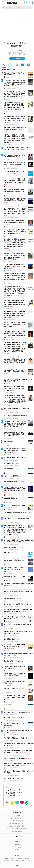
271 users (21, 427)
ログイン (28, 3)
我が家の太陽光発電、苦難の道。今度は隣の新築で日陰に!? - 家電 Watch (15, 200)
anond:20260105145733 (12, 478)
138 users (21, 381)
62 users (23, 97)
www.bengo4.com (10, 124)
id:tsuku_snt (9, 502)
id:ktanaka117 (9, 727)
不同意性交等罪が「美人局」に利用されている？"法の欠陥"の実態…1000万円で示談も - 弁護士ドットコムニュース (15, 119)
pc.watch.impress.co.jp (12, 168)
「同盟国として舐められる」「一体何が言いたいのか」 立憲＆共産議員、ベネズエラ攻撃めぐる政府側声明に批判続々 (15, 335)
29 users (14, 655)
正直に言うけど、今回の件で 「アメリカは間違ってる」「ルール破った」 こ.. (15, 569)
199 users (24, 542)
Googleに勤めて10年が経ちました (14, 560)
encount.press (9, 329)
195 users (11, 337)
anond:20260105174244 (12, 418)
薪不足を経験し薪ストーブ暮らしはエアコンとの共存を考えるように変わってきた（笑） (15, 698)
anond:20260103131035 (12, 735)
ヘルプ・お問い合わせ (17, 821)
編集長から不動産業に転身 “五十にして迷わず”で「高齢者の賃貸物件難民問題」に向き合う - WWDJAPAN (15, 361)
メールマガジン (17, 847)
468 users (16, 553)
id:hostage (8, 581)
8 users (18, 463)
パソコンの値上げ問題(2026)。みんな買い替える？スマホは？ (19, 731)
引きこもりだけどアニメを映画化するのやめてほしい (19, 592)
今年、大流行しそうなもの (12, 778)
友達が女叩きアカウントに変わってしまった (17, 518)
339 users (8, 593)
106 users (16, 317)
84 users (6, 166)
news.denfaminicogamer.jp (13, 537)
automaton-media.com (12, 429)
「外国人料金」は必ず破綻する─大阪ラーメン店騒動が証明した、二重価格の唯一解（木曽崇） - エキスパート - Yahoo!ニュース (15, 83)
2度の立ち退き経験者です (11, 547)
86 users (6, 374)
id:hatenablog (9, 77)
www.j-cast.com (10, 340)
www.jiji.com (9, 196)
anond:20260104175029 (12, 601)
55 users (18, 234)
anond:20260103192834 (12, 720)
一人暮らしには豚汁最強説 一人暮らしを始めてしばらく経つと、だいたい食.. (18, 149)
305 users (14, 452)
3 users (15, 75)
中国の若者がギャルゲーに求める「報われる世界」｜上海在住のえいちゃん (15, 371)
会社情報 (7, 858)
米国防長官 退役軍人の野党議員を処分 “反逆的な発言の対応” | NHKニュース (15, 223)
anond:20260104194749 (12, 588)
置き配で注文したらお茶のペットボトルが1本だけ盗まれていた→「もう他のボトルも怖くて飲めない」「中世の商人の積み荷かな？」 (15, 256)
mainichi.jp (9, 271)
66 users (6, 215)
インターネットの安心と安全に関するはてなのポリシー (17, 791)
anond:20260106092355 (12, 152)
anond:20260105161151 (12, 460)
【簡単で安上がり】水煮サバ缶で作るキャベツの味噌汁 (19, 585)
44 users (23, 766)
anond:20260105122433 (12, 522)
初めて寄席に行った (10, 639)
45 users (6, 184)
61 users (21, 157)
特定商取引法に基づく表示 (17, 823)
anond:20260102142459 (12, 775)
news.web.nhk (9, 227)
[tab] (4, 65)
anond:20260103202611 (12, 715)
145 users (13, 668)
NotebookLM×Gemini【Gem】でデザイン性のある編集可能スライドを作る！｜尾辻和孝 (15, 434)
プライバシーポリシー (17, 818)
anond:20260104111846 (12, 658)
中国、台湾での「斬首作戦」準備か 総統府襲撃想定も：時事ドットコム (15, 191)
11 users (6, 410)
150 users (29, 416)
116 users (17, 295)
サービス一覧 (17, 839)
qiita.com (8, 455)
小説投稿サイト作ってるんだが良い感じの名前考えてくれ (19, 744)
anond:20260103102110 (12, 740)
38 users (6, 520)
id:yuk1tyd (8, 685)
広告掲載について (9, 861)
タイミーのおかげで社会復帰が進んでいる (16, 604)
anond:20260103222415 (12, 663)
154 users (22, 482)
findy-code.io (9, 236)
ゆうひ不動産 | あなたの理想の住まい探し (16, 513)
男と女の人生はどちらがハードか (14, 458)
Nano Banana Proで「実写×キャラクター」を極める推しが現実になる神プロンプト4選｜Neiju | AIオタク (15, 181)
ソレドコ (17, 850)
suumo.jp (8, 114)
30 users (18, 639)
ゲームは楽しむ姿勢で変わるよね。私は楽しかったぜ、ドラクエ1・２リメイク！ (19, 541)
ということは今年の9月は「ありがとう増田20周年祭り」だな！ (18, 655)
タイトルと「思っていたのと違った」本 (15, 712)
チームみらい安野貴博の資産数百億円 (15, 416)
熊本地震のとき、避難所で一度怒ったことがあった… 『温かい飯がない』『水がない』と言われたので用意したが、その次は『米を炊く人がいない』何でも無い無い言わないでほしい (15, 243)
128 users (21, 476)
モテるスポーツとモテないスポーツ (14, 718)
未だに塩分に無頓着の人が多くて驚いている (17, 408)
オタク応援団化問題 (10, 599)
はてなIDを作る (17, 58)
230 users (21, 689)
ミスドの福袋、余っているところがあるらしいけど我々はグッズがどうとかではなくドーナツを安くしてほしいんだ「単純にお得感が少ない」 (15, 94)
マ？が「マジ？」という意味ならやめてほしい (17, 624)
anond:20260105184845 (12, 413)
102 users (6, 193)
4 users (25, 661)
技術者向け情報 (25, 858)
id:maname (9, 693)
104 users (11, 745)
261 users (12, 142)
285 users (26, 458)
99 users (9, 122)
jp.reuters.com (9, 159)
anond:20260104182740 (12, 595)
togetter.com (9, 99)
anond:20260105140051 (12, 484)
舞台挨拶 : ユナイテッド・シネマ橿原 (15, 577)
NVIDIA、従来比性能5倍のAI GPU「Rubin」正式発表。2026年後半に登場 (15, 163)
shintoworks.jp (9, 515)
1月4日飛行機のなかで (10, 498)
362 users (30, 738)
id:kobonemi (9, 678)
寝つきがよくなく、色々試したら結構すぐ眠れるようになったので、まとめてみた (15, 646)
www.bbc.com (10, 495)
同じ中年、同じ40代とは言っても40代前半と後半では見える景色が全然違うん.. (18, 610)
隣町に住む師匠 (8, 469)
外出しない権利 (8, 441)
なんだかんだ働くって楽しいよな (13, 661)
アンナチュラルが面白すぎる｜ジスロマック (15, 506)
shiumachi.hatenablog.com (13, 218)
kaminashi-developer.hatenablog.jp (15, 176)
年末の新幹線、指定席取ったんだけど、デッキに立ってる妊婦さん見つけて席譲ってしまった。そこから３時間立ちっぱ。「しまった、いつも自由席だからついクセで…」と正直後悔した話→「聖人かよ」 (15, 291)
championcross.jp (10, 132)
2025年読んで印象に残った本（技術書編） (14, 682)
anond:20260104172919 (12, 614)
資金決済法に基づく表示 (17, 826)
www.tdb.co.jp (10, 383)
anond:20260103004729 (12, 748)
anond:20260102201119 (12, 761)
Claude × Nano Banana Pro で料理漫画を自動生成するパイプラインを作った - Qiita (15, 450)
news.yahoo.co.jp (10, 88)
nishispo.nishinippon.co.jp (12, 356)
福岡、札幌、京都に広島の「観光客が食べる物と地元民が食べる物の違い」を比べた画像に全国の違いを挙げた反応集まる (15, 304)
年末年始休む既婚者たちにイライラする (15, 738)
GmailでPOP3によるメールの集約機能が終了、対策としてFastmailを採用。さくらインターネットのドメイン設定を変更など (15, 314)
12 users (13, 773)
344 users (13, 732)
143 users (17, 436)
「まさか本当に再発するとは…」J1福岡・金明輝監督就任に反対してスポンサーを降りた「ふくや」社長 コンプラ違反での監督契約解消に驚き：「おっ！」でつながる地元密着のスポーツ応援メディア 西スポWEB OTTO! (15, 347)
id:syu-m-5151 (9, 557)
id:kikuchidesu (9, 650)
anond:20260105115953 (12, 544)
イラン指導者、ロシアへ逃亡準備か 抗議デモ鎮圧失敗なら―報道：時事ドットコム (15, 388)
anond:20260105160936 (12, 466)
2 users (20, 676)
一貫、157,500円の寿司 (11, 476)
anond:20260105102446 (12, 550)
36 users (6, 562)
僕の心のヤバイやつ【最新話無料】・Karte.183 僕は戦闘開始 (15, 129)
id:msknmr (8, 621)
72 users (24, 611)
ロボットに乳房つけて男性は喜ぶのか (15, 758)
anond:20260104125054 (12, 641)
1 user (15, 469)
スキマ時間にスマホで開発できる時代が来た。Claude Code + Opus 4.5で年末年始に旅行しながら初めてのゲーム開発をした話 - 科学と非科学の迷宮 (15, 211)
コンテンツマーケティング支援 (22, 861)
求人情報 (18, 858)
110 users (16, 86)
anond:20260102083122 (12, 781)
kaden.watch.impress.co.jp (12, 205)
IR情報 (12, 858)
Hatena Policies (17, 831)
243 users (9, 571)
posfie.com (9, 298)
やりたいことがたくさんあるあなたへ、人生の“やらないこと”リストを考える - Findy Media (15, 232)
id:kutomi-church (10, 702)
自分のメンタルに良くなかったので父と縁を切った (15, 724)
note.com (8, 187)
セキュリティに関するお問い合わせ (17, 829)
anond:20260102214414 (12, 755)
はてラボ (17, 842)
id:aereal (8, 473)
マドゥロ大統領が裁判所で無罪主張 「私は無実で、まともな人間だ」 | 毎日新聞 (15, 266)
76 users (19, 259)
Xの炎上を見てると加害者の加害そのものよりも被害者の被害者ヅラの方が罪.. (18, 765)
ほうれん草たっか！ (10, 463)
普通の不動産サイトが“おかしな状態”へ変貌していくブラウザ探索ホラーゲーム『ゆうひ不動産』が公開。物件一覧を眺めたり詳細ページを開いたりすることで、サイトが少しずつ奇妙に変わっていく (15, 530)
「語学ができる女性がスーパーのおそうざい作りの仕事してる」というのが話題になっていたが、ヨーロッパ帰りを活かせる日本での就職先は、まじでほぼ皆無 (15, 139)
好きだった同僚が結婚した (12, 482)
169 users (9, 586)
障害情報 (17, 844)
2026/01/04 (7, 705)
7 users (29, 712)
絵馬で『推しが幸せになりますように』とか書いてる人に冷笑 (19, 772)
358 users (23, 403)
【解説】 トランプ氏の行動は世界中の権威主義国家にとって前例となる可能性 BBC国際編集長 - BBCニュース (15, 489)
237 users (16, 534)
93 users (6, 111)
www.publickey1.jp (11, 320)
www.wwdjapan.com (11, 367)
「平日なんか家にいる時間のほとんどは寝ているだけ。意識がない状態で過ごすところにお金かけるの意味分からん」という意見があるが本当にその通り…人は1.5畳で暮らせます (15, 399)
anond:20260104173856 (12, 606)
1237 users (11, 648)
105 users (6, 354)
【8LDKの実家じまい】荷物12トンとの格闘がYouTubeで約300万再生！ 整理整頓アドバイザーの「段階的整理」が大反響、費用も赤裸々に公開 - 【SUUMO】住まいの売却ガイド (15, 106)
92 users (10, 268)
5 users (18, 633)
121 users (13, 173)
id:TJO (7, 564)
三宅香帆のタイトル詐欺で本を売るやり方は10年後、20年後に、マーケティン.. (18, 752)
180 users (6, 364)
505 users (6, 492)
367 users (11, 507)
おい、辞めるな (8, 553)
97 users (22, 150)
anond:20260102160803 (12, 768)
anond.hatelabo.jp (11, 573)
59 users (20, 129)
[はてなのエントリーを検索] (17, 8)
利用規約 (17, 816)
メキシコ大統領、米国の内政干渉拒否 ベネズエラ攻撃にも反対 (15, 156)
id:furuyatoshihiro (10, 709)
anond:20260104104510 (12, 628)
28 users (16, 619)
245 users (12, 306)
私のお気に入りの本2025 (11, 688)
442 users (9, 281)
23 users (21, 547)
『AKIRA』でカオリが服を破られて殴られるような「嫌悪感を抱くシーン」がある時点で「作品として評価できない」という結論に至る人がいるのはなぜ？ (15, 277)
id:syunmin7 (9, 671)
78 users (12, 390)
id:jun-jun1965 (9, 445)
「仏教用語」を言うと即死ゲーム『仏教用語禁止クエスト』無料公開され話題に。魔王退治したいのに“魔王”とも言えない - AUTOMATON (15, 424)
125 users (29, 758)
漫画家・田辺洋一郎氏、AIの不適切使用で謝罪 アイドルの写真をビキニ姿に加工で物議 (15, 324)
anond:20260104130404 (12, 636)
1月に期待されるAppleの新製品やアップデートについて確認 (14, 675)
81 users (8, 224)
